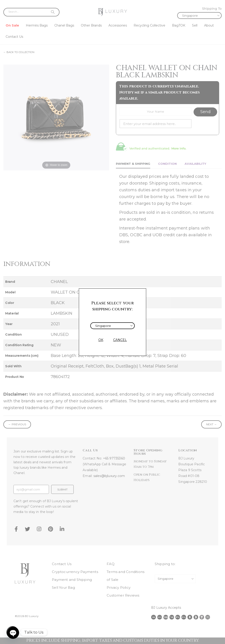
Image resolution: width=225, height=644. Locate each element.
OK (101, 340)
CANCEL (120, 340)
